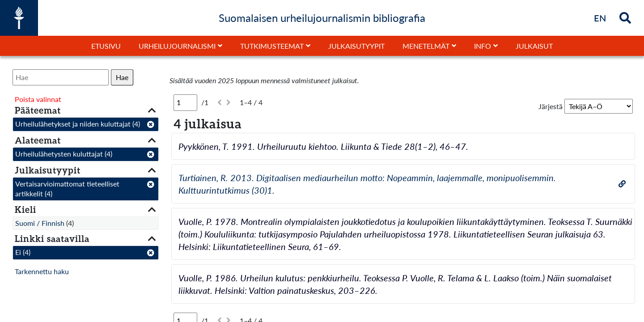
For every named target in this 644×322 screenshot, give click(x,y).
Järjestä (551, 106)
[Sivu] (185, 102)
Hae (122, 77)
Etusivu (106, 46)
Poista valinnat (38, 99)
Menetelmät (426, 46)
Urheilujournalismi (177, 46)
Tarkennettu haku (42, 271)
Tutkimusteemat (272, 46)
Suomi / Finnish (40, 223)
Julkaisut (534, 46)
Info (483, 46)
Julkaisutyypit (356, 46)
